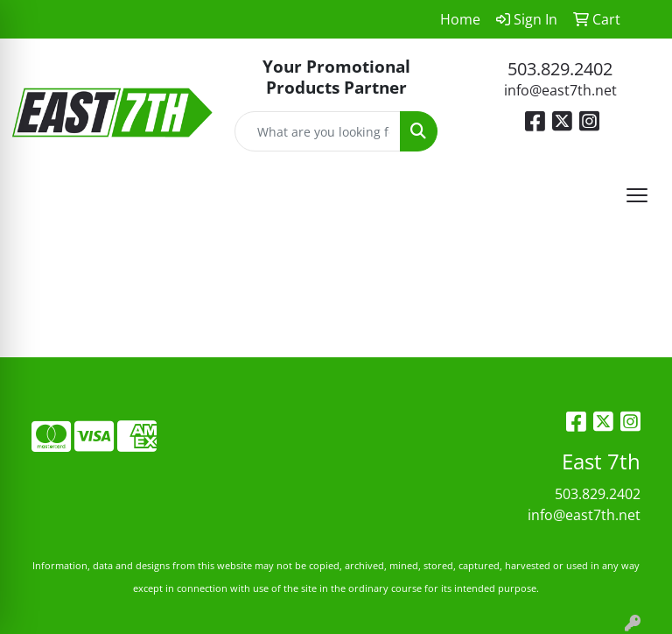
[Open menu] (637, 195)
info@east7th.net (560, 90)
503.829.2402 (560, 69)
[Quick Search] (318, 131)
